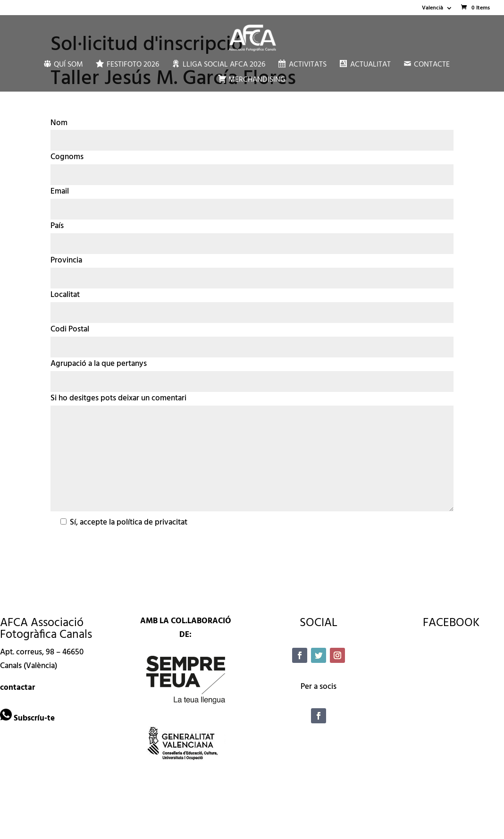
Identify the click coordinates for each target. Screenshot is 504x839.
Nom (59, 123)
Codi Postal (70, 329)
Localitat (65, 295)
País (57, 226)
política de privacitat (152, 522)
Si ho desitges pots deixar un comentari (118, 398)
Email (60, 191)
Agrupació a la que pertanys (99, 364)
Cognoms (67, 157)
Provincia (66, 260)
